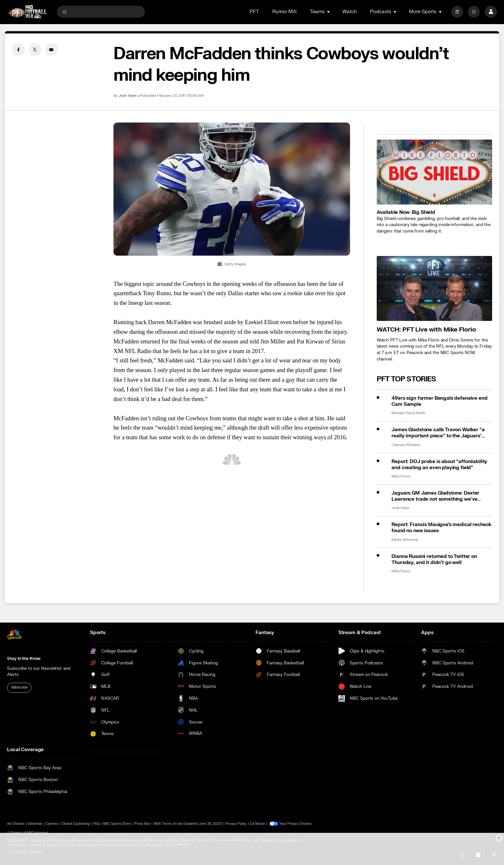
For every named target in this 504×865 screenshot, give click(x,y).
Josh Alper (128, 96)
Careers (52, 824)
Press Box (142, 824)
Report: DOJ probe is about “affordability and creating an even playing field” (439, 465)
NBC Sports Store (117, 824)
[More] (457, 12)
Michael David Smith (408, 413)
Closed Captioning (76, 824)
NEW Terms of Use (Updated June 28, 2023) (188, 824)
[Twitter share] (35, 50)
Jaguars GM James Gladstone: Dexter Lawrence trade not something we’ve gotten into (435, 496)
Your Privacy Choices (295, 824)
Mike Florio (401, 477)
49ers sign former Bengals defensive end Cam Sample (439, 401)
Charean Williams (406, 445)
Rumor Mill (284, 12)
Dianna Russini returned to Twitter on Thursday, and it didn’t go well (434, 560)
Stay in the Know (24, 658)
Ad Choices (16, 824)
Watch (350, 12)
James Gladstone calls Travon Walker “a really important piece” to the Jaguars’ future (438, 433)
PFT (254, 12)
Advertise (35, 824)
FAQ (96, 824)
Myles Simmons (405, 540)
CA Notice (257, 824)
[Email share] (51, 50)
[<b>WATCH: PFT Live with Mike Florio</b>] (434, 288)
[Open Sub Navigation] (329, 12)
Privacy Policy (236, 824)
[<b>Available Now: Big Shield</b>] (434, 172)
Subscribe (19, 687)
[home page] (27, 12)
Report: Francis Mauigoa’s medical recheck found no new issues (441, 528)
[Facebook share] (18, 50)
